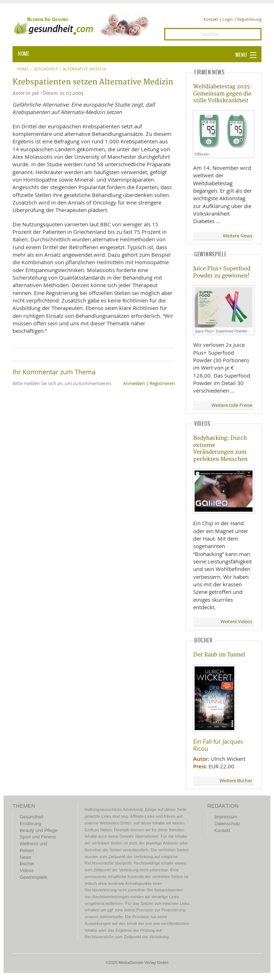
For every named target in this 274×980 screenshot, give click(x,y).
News (25, 857)
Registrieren (162, 383)
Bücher (27, 864)
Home (23, 69)
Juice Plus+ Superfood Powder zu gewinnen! (222, 272)
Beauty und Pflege (38, 830)
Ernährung (30, 824)
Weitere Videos (236, 622)
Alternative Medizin (85, 69)
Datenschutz (227, 824)
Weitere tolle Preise (232, 405)
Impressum (226, 817)
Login (228, 19)
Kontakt (211, 19)
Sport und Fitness (38, 837)
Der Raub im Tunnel (219, 655)
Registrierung (249, 19)
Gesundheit (46, 69)
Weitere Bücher (236, 781)
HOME (24, 54)
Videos (27, 870)
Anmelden (134, 383)
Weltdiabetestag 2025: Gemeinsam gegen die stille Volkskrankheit (222, 94)
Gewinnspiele (33, 877)
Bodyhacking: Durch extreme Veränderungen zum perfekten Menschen (220, 449)
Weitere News (238, 236)
